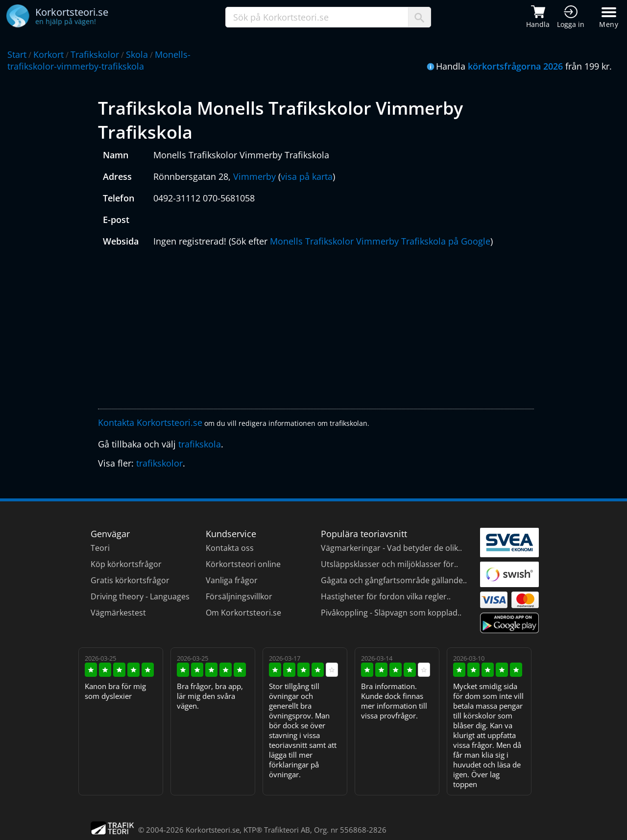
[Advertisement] (316, 330)
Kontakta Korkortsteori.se (150, 422)
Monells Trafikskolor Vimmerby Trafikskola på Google (380, 241)
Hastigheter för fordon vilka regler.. (386, 596)
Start (17, 54)
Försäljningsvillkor (239, 596)
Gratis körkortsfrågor (130, 580)
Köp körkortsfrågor (126, 564)
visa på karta (307, 176)
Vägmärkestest (118, 613)
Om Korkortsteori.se (243, 613)
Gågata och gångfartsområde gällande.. (394, 580)
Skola (137, 54)
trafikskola (200, 444)
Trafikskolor (95, 54)
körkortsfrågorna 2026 (515, 66)
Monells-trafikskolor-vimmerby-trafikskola (99, 60)
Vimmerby (254, 176)
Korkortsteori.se (213, 830)
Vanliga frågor (232, 580)
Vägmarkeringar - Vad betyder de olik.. (391, 548)
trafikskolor (159, 463)
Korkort (48, 54)
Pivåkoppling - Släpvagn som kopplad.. (391, 613)
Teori (100, 548)
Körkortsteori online (243, 564)
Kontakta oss (230, 548)
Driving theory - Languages (140, 596)
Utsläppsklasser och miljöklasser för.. (389, 564)
